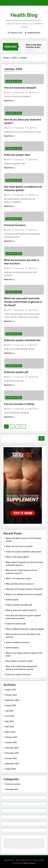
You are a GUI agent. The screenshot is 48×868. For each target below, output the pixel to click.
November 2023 (12, 753)
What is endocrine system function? (21, 610)
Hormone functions (15, 225)
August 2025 (11, 690)
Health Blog (24, 15)
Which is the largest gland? (17, 557)
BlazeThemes (30, 863)
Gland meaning (12, 648)
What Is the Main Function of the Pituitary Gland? (34, 46)
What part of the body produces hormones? (24, 589)
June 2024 (10, 716)
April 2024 (10, 727)
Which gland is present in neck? (19, 661)
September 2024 (12, 700)
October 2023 (11, 758)
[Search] (41, 438)
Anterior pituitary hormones (18, 642)
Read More (9, 101)
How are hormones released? (20, 88)
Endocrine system (14, 81)
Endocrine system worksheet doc (22, 340)
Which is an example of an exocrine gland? (24, 594)
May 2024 (9, 721)
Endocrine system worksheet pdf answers (24, 552)
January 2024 (11, 742)
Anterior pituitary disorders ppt (19, 605)
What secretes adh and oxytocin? (20, 584)
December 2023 (12, 748)
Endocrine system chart (17, 155)
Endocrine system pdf (16, 372)
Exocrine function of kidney (19, 404)
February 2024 (11, 737)
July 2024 (9, 711)
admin (9, 92)
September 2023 (12, 764)
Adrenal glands (12, 600)
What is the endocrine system (19, 578)
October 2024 (11, 695)
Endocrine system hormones (18, 675)
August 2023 (11, 769)
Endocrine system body (16, 624)
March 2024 (10, 732)
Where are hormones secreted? (19, 546)
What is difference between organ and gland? (25, 629)
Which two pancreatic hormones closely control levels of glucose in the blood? (23, 302)
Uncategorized (11, 789)
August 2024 (11, 705)
